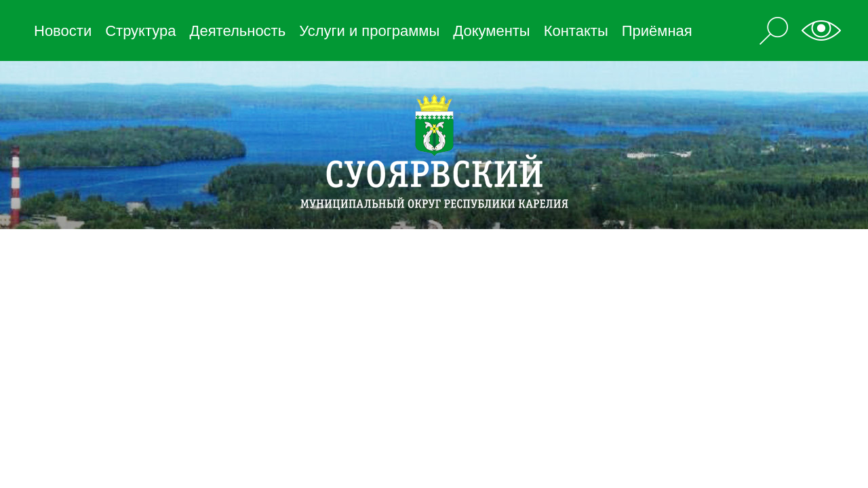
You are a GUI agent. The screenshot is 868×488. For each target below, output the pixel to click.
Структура (140, 31)
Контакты (576, 31)
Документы (491, 31)
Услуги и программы (369, 31)
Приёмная (657, 31)
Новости (63, 31)
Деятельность (238, 31)
